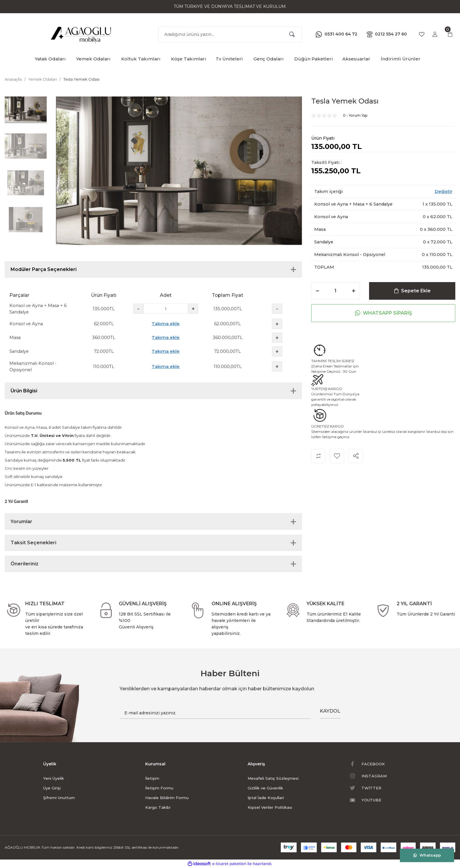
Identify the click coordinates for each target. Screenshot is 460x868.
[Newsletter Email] (215, 713)
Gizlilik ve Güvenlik (265, 788)
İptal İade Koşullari (266, 798)
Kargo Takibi (158, 807)
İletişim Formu (159, 788)
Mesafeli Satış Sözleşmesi (273, 778)
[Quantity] (335, 291)
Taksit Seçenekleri (33, 543)
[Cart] (450, 34)
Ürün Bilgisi (24, 391)
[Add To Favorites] (337, 456)
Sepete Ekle (412, 291)
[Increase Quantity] (354, 291)
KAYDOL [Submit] (330, 711)
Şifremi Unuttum (59, 798)
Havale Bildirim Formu (167, 798)
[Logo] (81, 33)
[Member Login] (435, 34)
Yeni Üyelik (54, 778)
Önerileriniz (24, 564)
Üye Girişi (52, 788)
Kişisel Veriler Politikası (270, 807)
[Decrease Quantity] (317, 291)
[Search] (230, 34)
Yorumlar (21, 522)
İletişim (152, 778)
